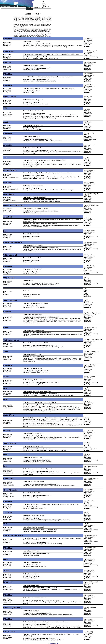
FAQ (50, 36)
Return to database (53, 643)
